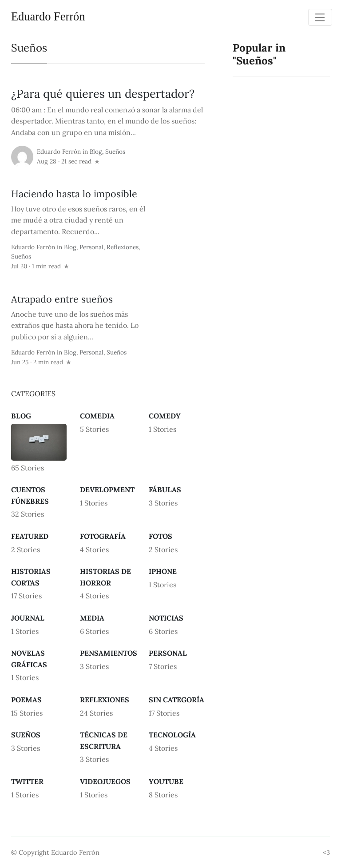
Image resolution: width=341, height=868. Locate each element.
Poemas (26, 700)
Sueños (115, 151)
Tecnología (172, 735)
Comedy (165, 416)
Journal (28, 618)
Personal (91, 247)
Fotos (161, 536)
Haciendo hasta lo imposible (74, 194)
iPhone (163, 571)
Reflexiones (123, 247)
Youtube (166, 781)
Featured (30, 536)
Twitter (27, 781)
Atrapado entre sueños (62, 299)
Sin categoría (176, 700)
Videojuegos (105, 781)
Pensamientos (109, 653)
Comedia (97, 416)
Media (92, 618)
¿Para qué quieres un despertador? (103, 94)
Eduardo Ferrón (48, 16)
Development (107, 490)
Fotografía (103, 536)
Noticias (166, 618)
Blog (96, 151)
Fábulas (165, 490)
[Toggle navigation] (320, 17)
